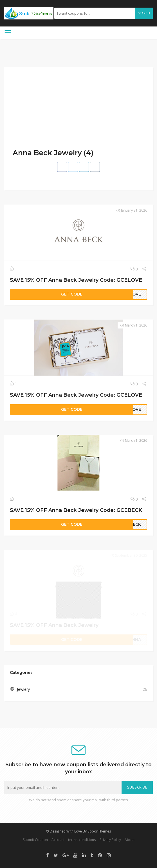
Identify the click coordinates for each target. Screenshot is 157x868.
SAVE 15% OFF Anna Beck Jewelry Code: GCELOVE (76, 280)
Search (144, 13)
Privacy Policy (110, 840)
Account (58, 840)
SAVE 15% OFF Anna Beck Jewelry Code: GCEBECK (76, 510)
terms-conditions (82, 840)
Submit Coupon (35, 840)
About (130, 840)
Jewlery (23, 689)
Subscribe (137, 787)
